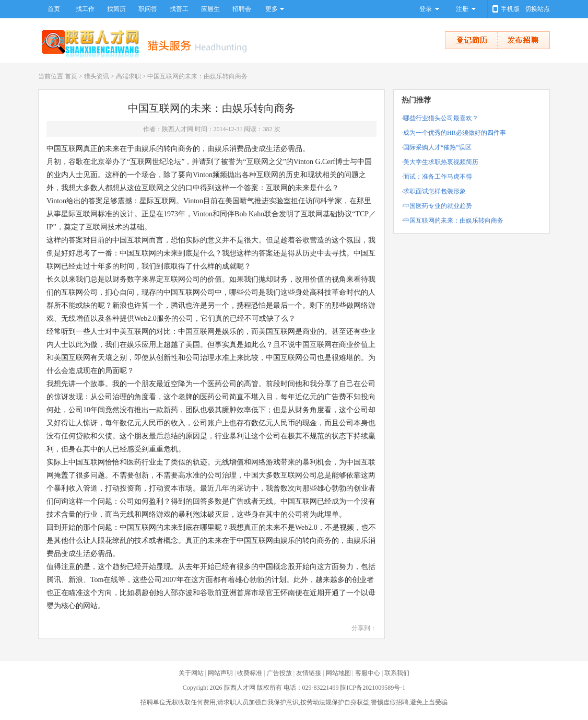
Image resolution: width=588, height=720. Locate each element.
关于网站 (191, 673)
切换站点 (537, 9)
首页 (54, 9)
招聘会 (242, 9)
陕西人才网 (240, 688)
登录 (426, 9)
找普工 (179, 9)
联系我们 (397, 673)
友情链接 (309, 673)
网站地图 (338, 673)
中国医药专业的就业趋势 (438, 206)
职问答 (148, 9)
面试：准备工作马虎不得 (438, 177)
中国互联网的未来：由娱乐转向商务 (453, 220)
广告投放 (279, 673)
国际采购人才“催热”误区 (437, 147)
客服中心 (368, 673)
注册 (462, 9)
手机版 (510, 9)
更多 (272, 9)
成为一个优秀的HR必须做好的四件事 (455, 133)
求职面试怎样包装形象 (434, 191)
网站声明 (220, 673)
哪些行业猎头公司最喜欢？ (441, 118)
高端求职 (128, 76)
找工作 (85, 9)
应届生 (210, 9)
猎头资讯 (97, 76)
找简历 (116, 9)
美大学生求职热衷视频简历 (441, 162)
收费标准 (250, 673)
